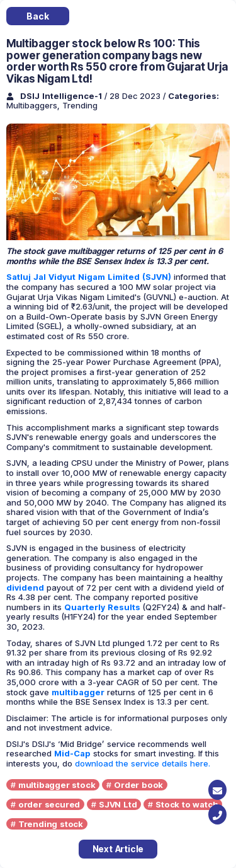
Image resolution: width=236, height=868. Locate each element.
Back (37, 16)
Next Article (118, 849)
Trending (80, 105)
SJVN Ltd (118, 804)
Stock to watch (187, 804)
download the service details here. (143, 763)
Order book (138, 785)
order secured (49, 804)
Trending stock (51, 824)
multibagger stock (57, 785)
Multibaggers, (34, 105)
